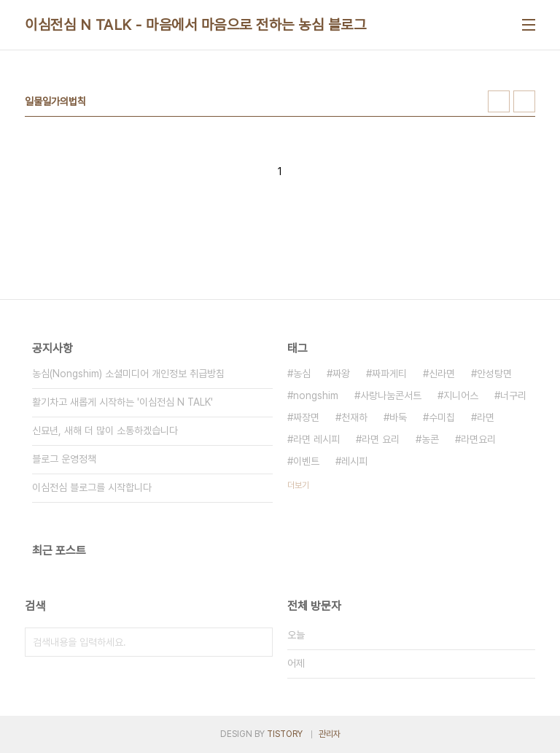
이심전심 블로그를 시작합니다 (92, 487)
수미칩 (442, 417)
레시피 (354, 461)
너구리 (513, 395)
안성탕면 (494, 374)
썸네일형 (499, 101)
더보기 (298, 485)
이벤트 (306, 461)
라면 (486, 417)
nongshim (316, 395)
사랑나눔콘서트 (391, 395)
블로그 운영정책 (64, 459)
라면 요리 (381, 439)
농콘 (430, 439)
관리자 (330, 734)
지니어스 (461, 395)
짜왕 (341, 374)
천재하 (354, 417)
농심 (302, 374)
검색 (258, 642)
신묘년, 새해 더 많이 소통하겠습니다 (105, 430)
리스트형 (524, 101)
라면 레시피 (316, 439)
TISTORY (285, 734)
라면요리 (478, 439)
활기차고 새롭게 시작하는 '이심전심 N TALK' (122, 402)
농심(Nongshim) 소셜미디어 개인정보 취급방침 (128, 374)
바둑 (398, 417)
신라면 (442, 374)
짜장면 (306, 417)
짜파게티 (389, 374)
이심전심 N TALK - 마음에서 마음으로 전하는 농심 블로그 (195, 25)
